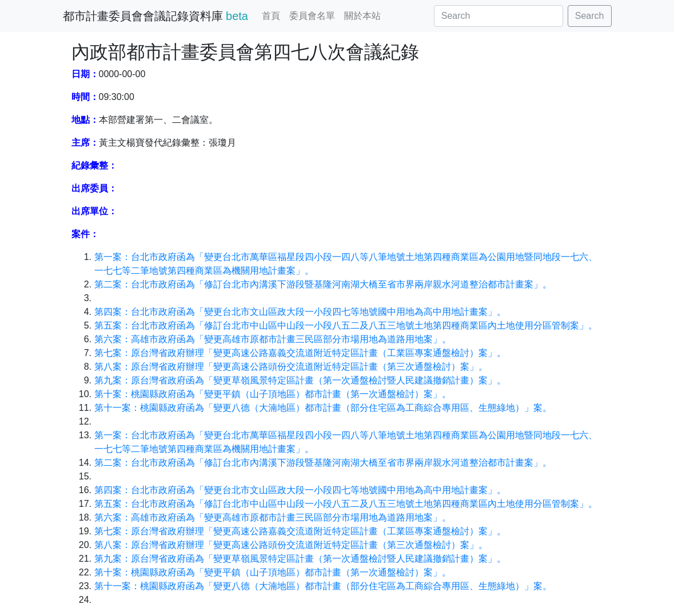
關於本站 (362, 16)
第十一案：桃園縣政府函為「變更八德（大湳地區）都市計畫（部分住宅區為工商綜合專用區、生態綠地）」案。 (323, 408)
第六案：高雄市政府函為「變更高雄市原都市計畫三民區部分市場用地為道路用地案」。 (273, 339)
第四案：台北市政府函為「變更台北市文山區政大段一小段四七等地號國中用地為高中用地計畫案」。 (300, 312)
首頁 (271, 16)
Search (590, 16)
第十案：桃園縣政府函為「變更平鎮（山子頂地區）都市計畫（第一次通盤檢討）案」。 (273, 394)
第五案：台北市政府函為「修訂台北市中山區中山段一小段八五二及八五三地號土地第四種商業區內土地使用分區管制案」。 (346, 325)
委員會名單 (312, 16)
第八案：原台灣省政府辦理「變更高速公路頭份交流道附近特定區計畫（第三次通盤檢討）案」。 (291, 367)
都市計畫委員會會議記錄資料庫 (156, 16)
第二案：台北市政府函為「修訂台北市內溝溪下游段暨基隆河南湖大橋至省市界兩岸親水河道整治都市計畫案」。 (323, 284)
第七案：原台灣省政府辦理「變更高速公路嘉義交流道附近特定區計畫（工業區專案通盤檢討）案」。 (300, 353)
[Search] (498, 16)
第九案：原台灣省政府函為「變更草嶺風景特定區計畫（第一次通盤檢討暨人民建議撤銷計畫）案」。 (300, 380)
